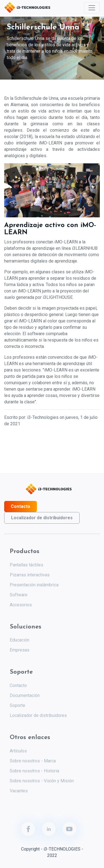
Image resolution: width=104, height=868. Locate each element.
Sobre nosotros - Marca (33, 761)
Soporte (17, 705)
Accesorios (21, 605)
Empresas (20, 650)
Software (19, 595)
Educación (20, 640)
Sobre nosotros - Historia (34, 771)
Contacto (21, 506)
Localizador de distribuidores (42, 518)
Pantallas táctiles (26, 565)
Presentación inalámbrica (34, 585)
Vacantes (19, 791)
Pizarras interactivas (30, 575)
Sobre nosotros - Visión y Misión (42, 781)
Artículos (18, 751)
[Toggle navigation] (92, 8)
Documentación (25, 695)
